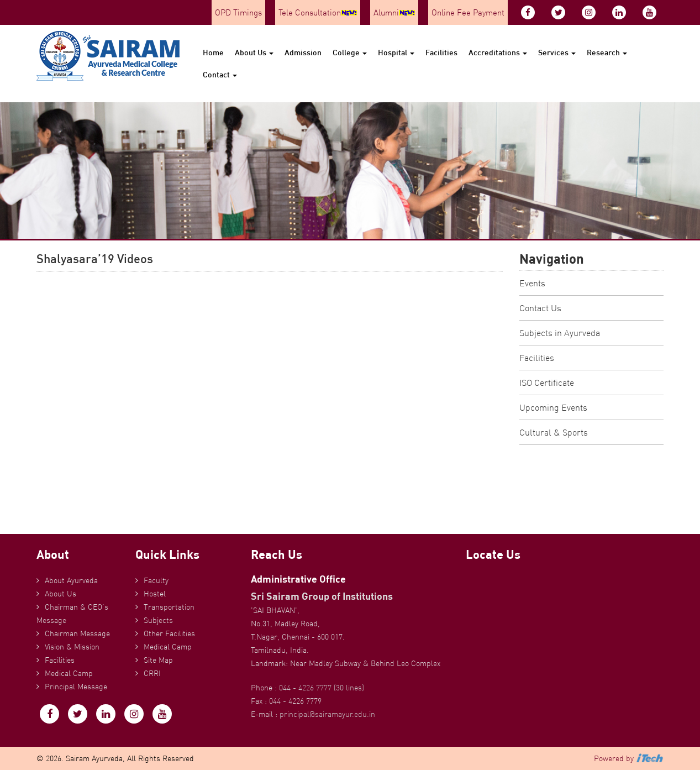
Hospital (396, 52)
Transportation (169, 607)
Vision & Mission (72, 647)
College (350, 52)
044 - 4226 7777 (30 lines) (322, 688)
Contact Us (540, 308)
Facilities (441, 52)
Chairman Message (77, 633)
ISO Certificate (547, 383)
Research (607, 52)
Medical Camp (69, 673)
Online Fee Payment (468, 12)
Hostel (155, 594)
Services (557, 52)
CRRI (152, 673)
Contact (220, 74)
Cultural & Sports (554, 432)
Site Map (158, 660)
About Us (254, 52)
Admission (303, 52)
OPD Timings (238, 12)
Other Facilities (169, 633)
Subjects (158, 620)
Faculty (156, 580)
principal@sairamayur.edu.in (327, 714)
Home (213, 52)
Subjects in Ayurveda (560, 333)
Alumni (394, 12)
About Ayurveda (71, 580)
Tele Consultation (318, 12)
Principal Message (76, 687)
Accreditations (498, 52)
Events (532, 283)
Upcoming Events (553, 407)
